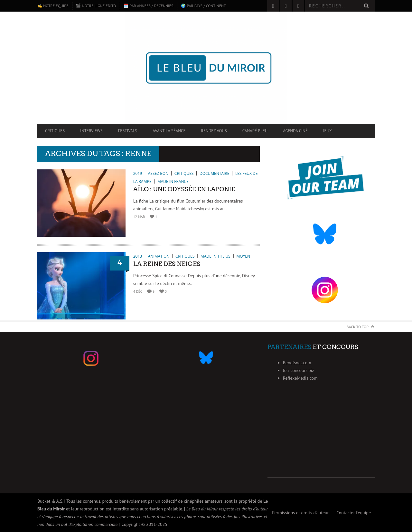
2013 (138, 256)
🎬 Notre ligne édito (96, 6)
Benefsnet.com (297, 363)
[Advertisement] (321, 438)
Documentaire (214, 173)
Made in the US (215, 256)
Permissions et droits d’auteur (300, 513)
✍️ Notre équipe (53, 6)
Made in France (173, 181)
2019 (138, 173)
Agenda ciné (295, 131)
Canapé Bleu (255, 131)
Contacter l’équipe (354, 513)
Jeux (328, 131)
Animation (159, 256)
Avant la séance (169, 131)
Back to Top (358, 327)
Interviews (91, 131)
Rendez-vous (214, 131)
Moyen (243, 256)
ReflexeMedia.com (300, 378)
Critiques (55, 131)
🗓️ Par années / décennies (148, 6)
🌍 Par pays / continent (203, 6)
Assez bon (158, 173)
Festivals (128, 131)
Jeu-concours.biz (299, 370)
